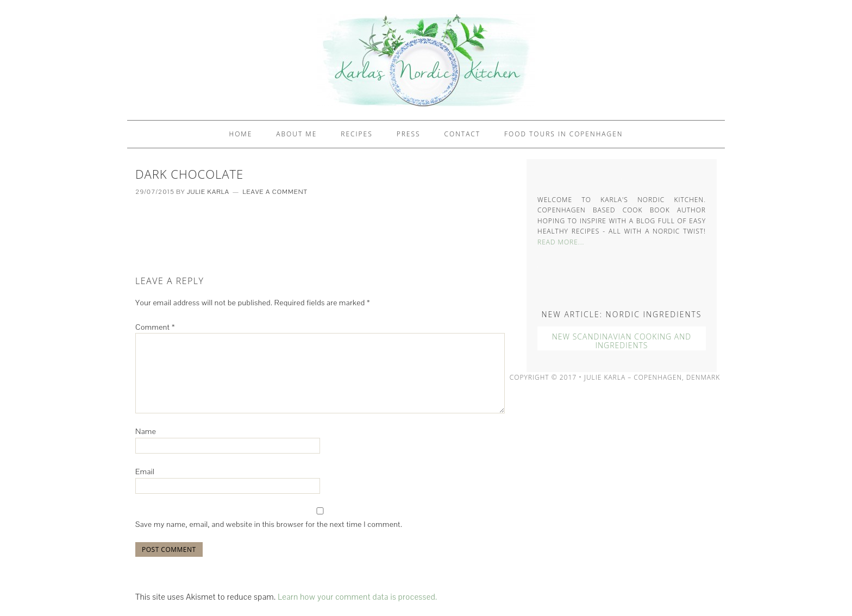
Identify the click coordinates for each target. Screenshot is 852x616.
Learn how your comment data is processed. (357, 597)
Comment (155, 327)
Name (146, 431)
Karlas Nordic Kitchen (426, 60)
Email (145, 472)
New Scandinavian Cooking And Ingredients (622, 341)
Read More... (561, 242)
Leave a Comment (275, 192)
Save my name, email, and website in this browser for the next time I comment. (269, 524)
